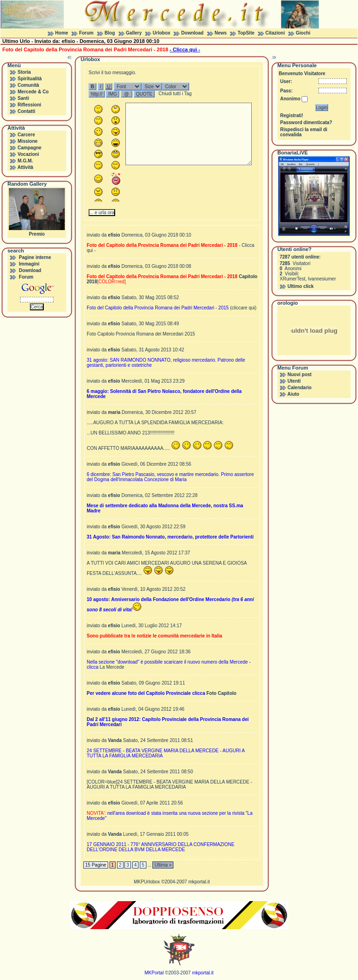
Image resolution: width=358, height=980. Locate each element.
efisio (114, 235)
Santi (23, 98)
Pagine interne (35, 257)
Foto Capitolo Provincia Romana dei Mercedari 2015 (141, 334)
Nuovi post (300, 374)
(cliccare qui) (243, 308)
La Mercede (112, 667)
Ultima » (163, 865)
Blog (110, 33)
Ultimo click (301, 286)
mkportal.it (199, 882)
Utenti (294, 381)
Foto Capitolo (221, 693)
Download (193, 33)
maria (114, 412)
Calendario (300, 388)
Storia (24, 72)
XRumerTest (293, 279)
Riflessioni (30, 105)
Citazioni (275, 33)
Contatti (27, 111)
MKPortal (154, 973)
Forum (86, 33)
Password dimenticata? (306, 122)
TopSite (246, 33)
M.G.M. (25, 161)
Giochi (303, 33)
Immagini (29, 264)
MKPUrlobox (147, 882)
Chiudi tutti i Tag (175, 94)
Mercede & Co (33, 92)
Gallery (134, 33)
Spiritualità (30, 79)
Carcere (26, 135)
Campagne (30, 148)
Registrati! (292, 115)
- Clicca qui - (185, 49)
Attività (25, 167)
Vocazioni (28, 154)
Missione (28, 141)
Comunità (28, 85)
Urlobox (162, 33)
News (220, 33)
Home (62, 33)
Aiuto (293, 394)
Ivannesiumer (322, 279)
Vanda (115, 740)
